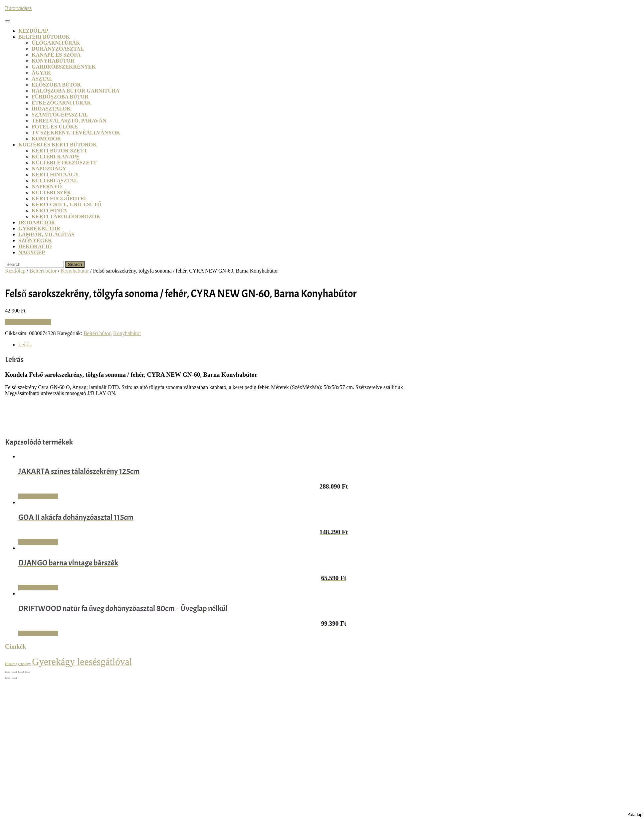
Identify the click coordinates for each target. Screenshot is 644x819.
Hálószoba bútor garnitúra (76, 91)
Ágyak (41, 73)
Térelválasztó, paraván (69, 121)
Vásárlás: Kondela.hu (28, 322)
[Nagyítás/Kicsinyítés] (8, 672)
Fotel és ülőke (55, 127)
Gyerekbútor (39, 228)
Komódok (46, 139)
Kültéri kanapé (56, 157)
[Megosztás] (21, 672)
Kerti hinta (49, 210)
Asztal (42, 79)
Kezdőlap (33, 31)
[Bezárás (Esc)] (28, 672)
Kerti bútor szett (59, 151)
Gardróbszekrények (64, 67)
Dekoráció (35, 246)
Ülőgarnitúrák (56, 43)
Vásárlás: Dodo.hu (38, 496)
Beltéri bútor (43, 271)
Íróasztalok (51, 109)
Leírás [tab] (25, 345)
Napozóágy (49, 169)
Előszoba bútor (56, 85)
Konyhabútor (53, 61)
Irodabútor (37, 222)
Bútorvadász (18, 8)
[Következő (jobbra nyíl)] (14, 678)
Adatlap (635, 815)
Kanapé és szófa (56, 55)
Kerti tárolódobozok (66, 216)
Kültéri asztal (55, 181)
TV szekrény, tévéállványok (76, 133)
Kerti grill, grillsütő (67, 205)
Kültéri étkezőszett (64, 163)
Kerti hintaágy (55, 175)
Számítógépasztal (60, 115)
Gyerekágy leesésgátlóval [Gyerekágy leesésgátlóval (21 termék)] (82, 662)
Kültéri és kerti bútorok (58, 145)
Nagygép (32, 252)
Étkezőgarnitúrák (61, 103)
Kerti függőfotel (60, 199)
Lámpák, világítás (46, 234)
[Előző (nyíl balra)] (8, 678)
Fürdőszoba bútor (60, 97)
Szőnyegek (35, 240)
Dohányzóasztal (58, 49)
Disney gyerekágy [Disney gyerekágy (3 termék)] (18, 664)
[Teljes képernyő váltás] (14, 672)
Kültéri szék (51, 193)
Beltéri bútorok (44, 37)
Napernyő (47, 187)
